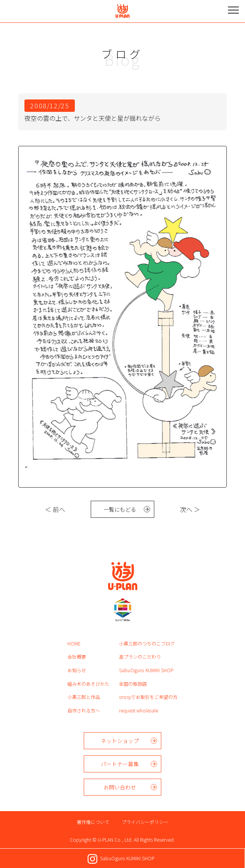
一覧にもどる (120, 509)
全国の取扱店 (133, 684)
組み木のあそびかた (88, 684)
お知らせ (77, 670)
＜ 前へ (55, 509)
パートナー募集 (120, 764)
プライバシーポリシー (145, 822)
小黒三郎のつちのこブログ (147, 643)
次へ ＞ (190, 509)
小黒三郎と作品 (84, 697)
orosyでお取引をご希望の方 (148, 697)
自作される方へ (84, 710)
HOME (74, 643)
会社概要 (77, 657)
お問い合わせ (120, 787)
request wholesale (139, 710)
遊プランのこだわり (140, 657)
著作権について (93, 822)
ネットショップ (120, 741)
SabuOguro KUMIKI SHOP (146, 670)
